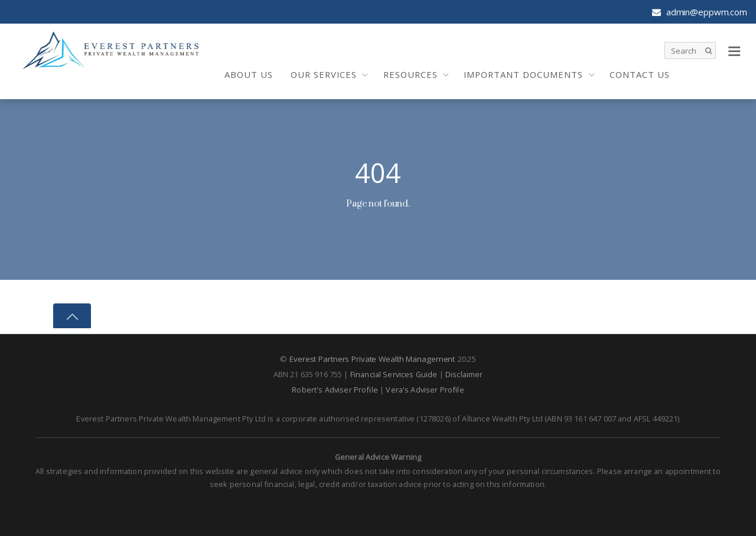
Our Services (324, 74)
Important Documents (523, 74)
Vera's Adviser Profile (425, 390)
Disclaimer (464, 374)
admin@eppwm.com (700, 12)
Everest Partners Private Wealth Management (372, 359)
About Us (249, 74)
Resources (410, 74)
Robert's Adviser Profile (335, 390)
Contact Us (640, 74)
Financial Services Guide (394, 374)
